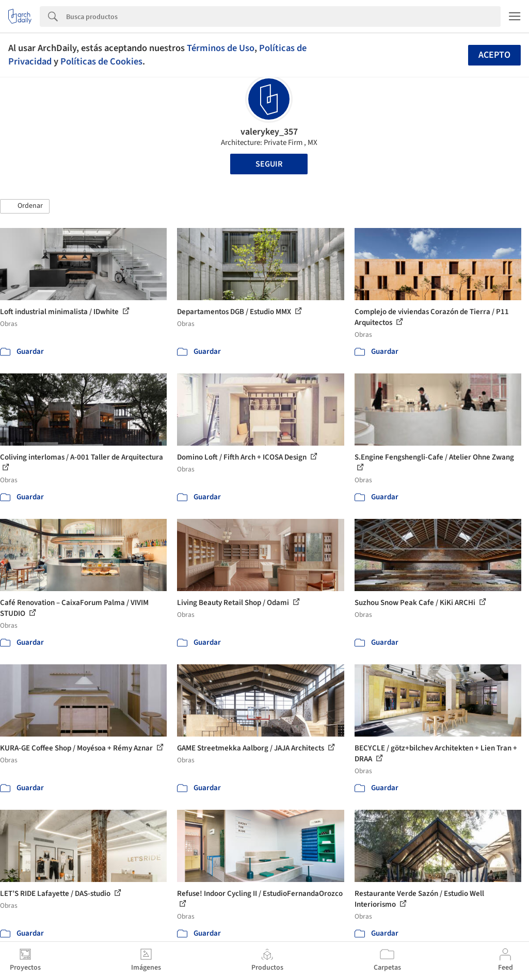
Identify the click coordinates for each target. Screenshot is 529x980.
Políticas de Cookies (101, 61)
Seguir (269, 164)
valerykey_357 (269, 132)
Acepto (494, 55)
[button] (25, 206)
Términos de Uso (221, 48)
